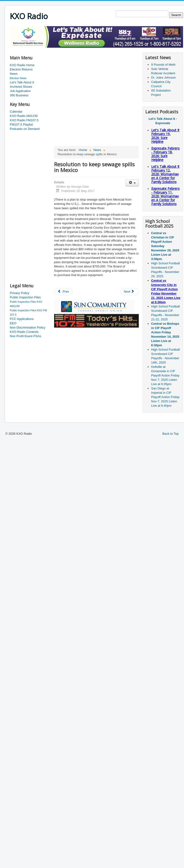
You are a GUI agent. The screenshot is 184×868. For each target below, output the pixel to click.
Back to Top (171, 434)
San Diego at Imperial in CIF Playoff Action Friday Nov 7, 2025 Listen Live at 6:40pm (165, 397)
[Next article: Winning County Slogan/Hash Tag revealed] (130, 292)
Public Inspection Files (25, 297)
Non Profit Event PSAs (25, 336)
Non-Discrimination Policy (28, 327)
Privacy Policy (20, 293)
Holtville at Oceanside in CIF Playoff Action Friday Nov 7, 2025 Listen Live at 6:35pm (165, 375)
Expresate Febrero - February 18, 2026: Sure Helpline (165, 154)
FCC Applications (22, 319)
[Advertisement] (29, 207)
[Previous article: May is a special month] (63, 292)
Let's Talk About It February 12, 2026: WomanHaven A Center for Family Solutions (165, 174)
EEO (13, 323)
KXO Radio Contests (24, 332)
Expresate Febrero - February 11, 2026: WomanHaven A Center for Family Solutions (165, 196)
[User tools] (132, 183)
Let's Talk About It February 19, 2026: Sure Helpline (165, 136)
